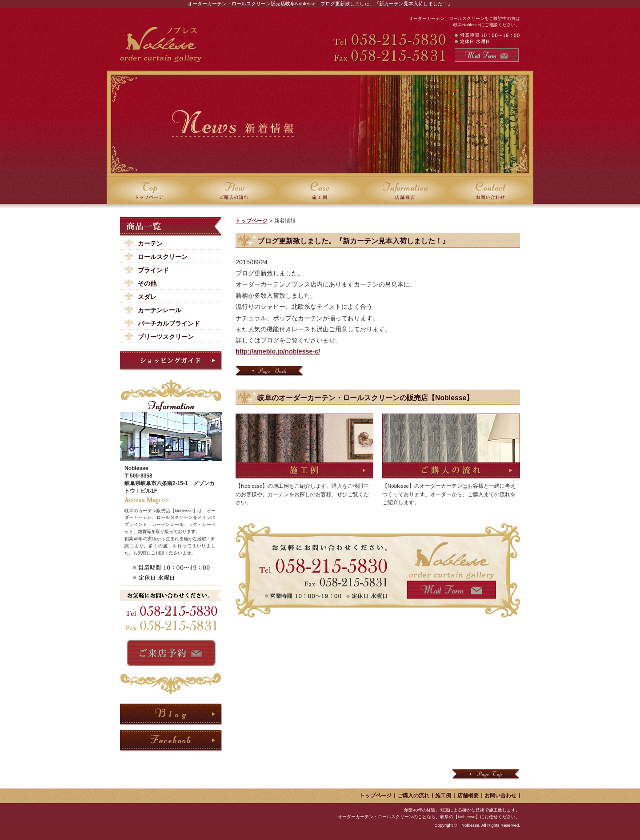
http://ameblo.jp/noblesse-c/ (278, 351)
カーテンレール (160, 310)
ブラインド (153, 270)
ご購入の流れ (413, 796)
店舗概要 (468, 796)
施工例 (443, 796)
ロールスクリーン (163, 257)
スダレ (147, 297)
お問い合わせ (500, 796)
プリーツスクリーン (166, 337)
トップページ (252, 221)
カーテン (150, 243)
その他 (147, 283)
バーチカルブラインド (169, 323)
